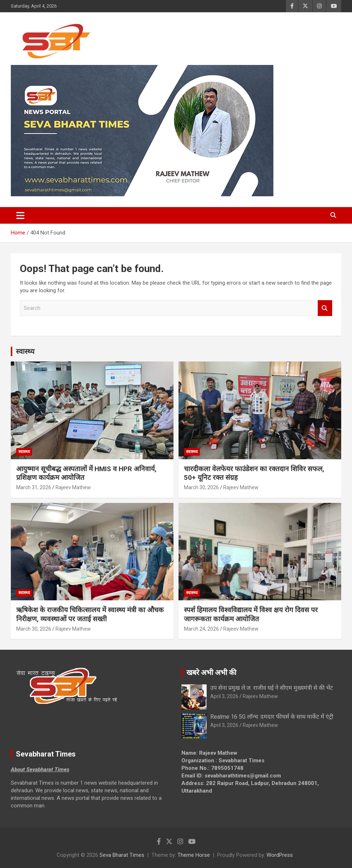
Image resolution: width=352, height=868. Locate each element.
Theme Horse (194, 855)
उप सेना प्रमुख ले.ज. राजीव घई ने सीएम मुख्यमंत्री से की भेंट (272, 688)
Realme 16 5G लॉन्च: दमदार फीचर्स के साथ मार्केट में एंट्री (272, 717)
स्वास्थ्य (25, 351)
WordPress (280, 855)
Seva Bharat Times (122, 855)
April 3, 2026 (224, 696)
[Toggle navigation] (20, 215)
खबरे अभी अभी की (211, 672)
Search (325, 308)
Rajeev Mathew (73, 487)
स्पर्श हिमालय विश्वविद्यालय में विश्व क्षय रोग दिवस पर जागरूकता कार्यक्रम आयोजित (251, 614)
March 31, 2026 (34, 487)
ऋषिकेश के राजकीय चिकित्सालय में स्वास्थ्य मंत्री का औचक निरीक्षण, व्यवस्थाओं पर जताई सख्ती (90, 614)
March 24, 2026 (201, 629)
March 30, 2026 (201, 487)
